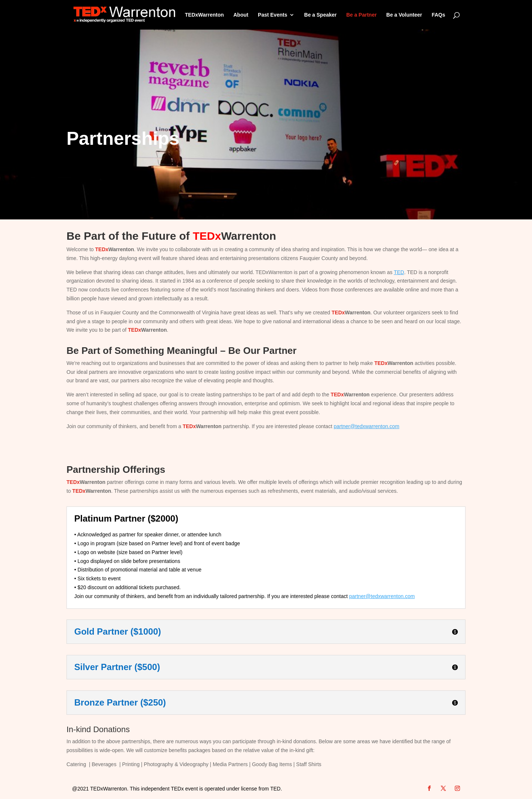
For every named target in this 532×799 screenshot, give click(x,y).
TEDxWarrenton (204, 15)
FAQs (438, 15)
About (241, 15)
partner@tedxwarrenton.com (366, 426)
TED (399, 272)
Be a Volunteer (404, 15)
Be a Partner (361, 15)
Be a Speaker (320, 15)
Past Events (272, 15)
